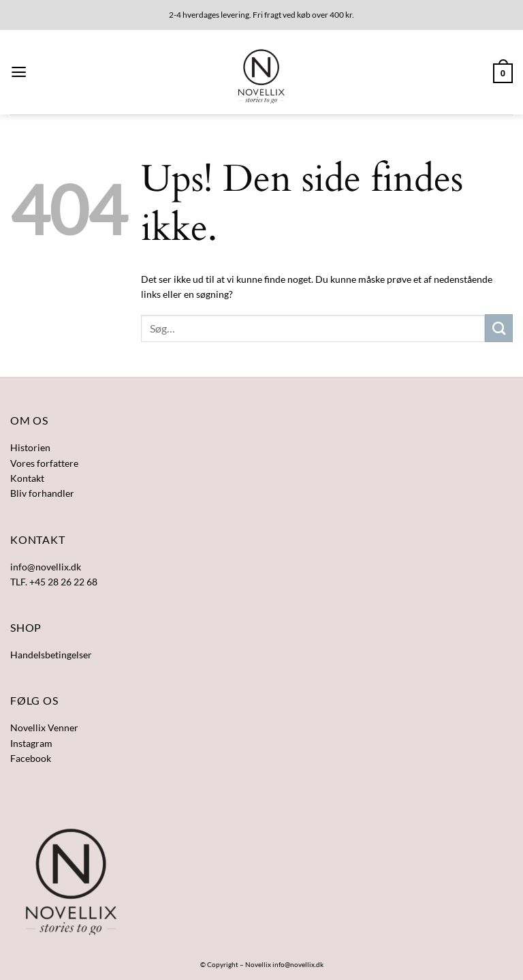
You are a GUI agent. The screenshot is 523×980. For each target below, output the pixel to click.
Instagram (31, 743)
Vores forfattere (44, 463)
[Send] (499, 328)
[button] (19, 72)
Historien (30, 447)
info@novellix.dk (298, 964)
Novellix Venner (44, 728)
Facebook (31, 758)
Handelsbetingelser (51, 655)
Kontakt (27, 478)
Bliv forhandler (42, 493)
